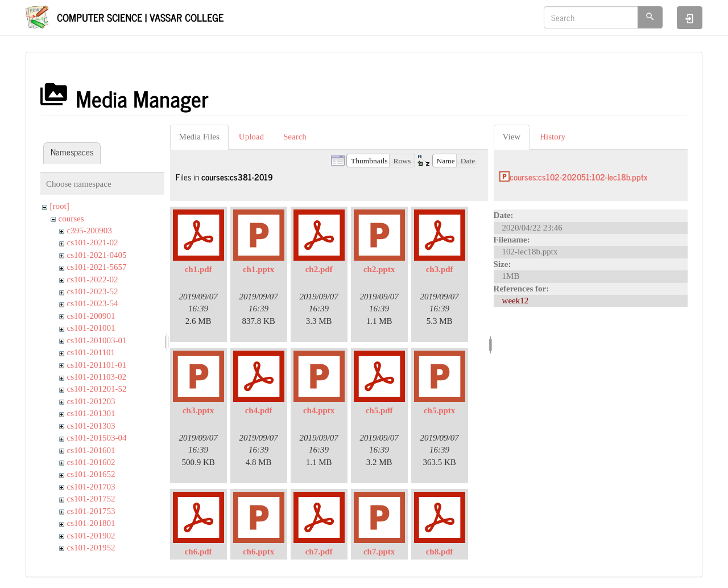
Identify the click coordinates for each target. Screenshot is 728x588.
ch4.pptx (319, 410)
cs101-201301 (91, 413)
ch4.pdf (259, 410)
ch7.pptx (379, 552)
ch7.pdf (319, 552)
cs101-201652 (91, 474)
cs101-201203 (91, 401)
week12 (516, 301)
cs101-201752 (91, 499)
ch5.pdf (379, 410)
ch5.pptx (439, 410)
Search (295, 137)
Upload (251, 137)
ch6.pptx (258, 552)
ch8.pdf (440, 552)
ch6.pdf (198, 552)
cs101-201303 (91, 426)
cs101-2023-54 (93, 303)
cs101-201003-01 (97, 340)
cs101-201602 (91, 462)
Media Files (199, 137)
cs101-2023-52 (93, 291)
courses (71, 219)
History (553, 137)
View (512, 137)
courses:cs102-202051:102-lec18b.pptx (579, 177)
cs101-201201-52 (97, 389)
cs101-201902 (91, 536)
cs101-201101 (91, 352)
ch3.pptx (198, 410)
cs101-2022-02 (93, 279)
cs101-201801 (91, 523)
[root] (60, 206)
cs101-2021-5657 (97, 267)
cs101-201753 (91, 511)
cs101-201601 (91, 450)
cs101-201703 (91, 487)
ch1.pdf (198, 269)
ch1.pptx (258, 269)
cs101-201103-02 (97, 377)
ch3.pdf (440, 269)
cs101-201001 (91, 328)
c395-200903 (90, 231)
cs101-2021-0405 (97, 255)
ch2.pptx (379, 269)
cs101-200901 (91, 316)
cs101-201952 (91, 548)
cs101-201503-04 (97, 438)
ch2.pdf (319, 269)
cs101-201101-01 (97, 365)
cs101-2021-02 (93, 242)
